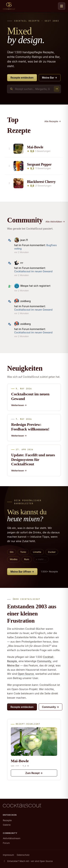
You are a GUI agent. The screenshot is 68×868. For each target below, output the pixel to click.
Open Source (26, 674)
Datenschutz (23, 855)
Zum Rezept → (34, 773)
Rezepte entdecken (22, 78)
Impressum (8, 855)
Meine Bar (13, 665)
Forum (6, 843)
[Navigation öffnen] (62, 6)
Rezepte (7, 820)
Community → (51, 707)
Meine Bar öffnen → (22, 572)
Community (44, 661)
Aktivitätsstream (12, 838)
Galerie (7, 825)
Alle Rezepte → (53, 121)
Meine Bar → (50, 78)
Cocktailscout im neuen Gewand (33, 271)
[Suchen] (57, 89)
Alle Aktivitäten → (55, 222)
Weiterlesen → (19, 405)
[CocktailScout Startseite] (9, 6)
